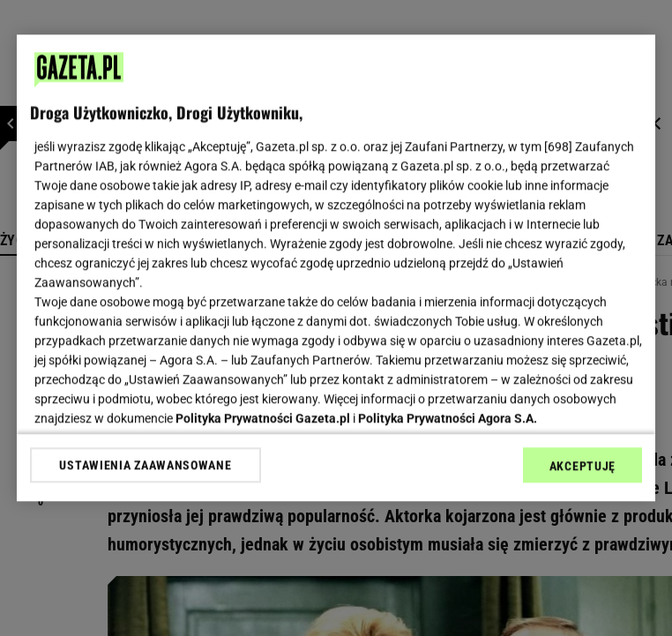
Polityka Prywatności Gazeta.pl (263, 418)
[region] (336, 268)
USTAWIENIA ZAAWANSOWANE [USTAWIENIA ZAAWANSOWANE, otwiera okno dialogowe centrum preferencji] (145, 465)
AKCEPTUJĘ (582, 466)
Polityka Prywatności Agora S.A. (448, 418)
